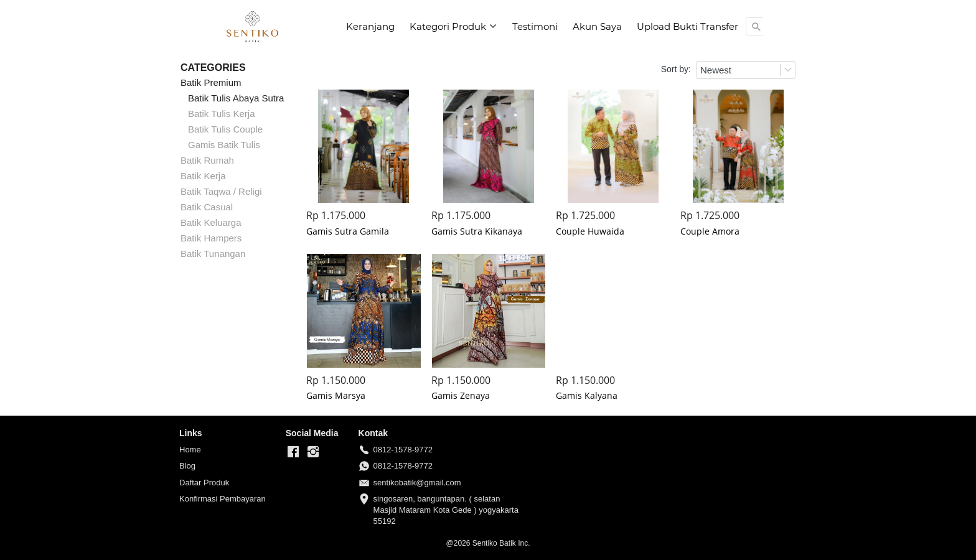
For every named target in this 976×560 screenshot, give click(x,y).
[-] (293, 452)
